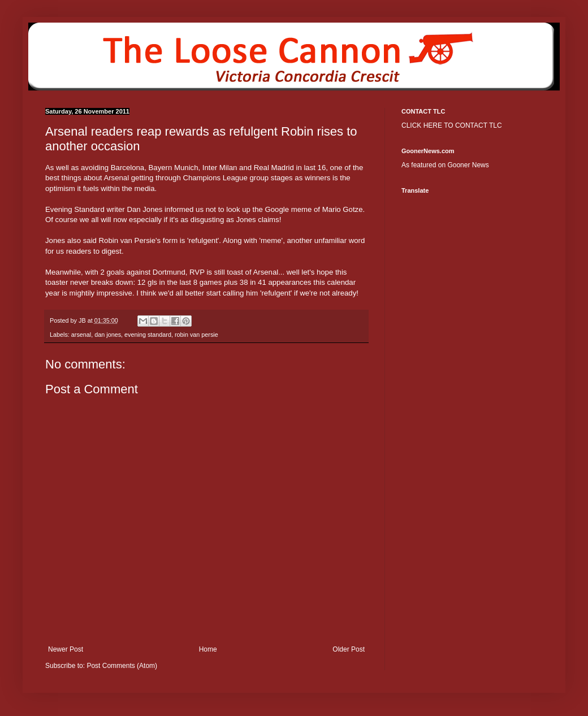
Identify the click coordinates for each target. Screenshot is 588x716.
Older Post (349, 649)
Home (208, 649)
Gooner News (468, 165)
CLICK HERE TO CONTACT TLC (452, 125)
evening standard (148, 335)
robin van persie (196, 335)
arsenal (81, 335)
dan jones (108, 335)
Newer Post (66, 649)
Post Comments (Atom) (122, 666)
